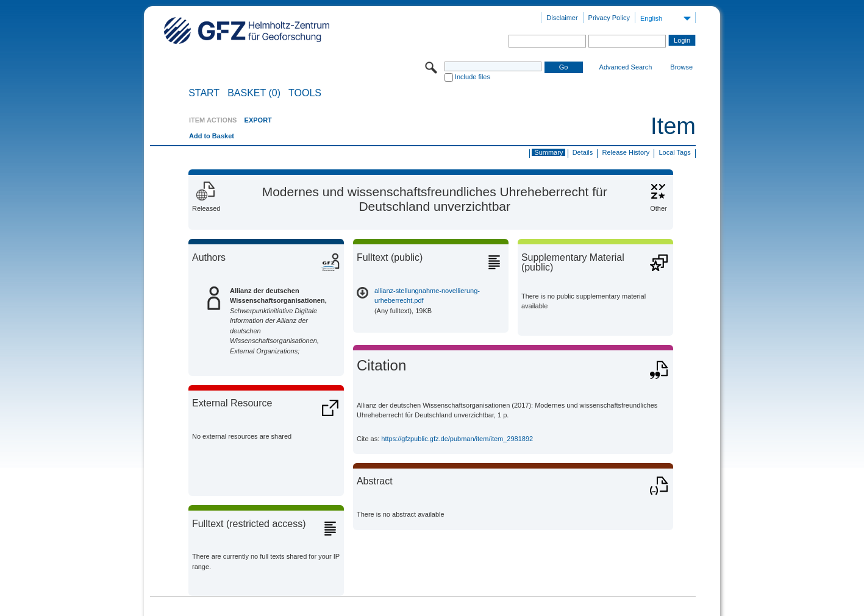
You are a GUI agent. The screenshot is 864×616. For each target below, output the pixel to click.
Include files (473, 77)
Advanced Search (626, 67)
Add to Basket (212, 136)
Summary (548, 152)
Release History (626, 152)
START (204, 93)
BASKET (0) (254, 93)
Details (583, 152)
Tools (305, 93)
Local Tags (674, 152)
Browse (681, 67)
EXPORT (258, 120)
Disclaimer (562, 18)
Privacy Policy (609, 18)
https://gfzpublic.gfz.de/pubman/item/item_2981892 (457, 439)
